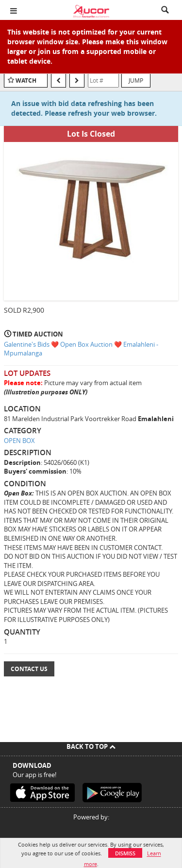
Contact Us (29, 669)
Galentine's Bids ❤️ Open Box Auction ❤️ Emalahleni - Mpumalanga (81, 349)
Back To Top (91, 746)
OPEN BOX (19, 441)
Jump (136, 80)
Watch (26, 80)
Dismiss (125, 853)
